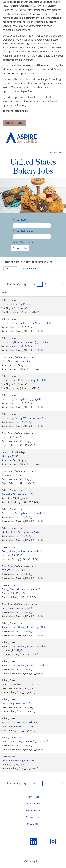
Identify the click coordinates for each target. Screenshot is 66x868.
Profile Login (57, 153)
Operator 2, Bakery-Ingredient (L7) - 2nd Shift (26, 323)
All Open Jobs (33, 804)
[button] (55, 139)
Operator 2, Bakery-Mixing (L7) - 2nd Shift (24, 513)
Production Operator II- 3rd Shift (19, 723)
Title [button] (4, 293)
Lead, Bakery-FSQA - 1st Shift (17, 608)
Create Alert (30, 268)
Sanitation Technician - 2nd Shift (19, 494)
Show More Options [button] (24, 242)
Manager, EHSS (10, 456)
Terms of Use (33, 817)
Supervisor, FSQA (11, 475)
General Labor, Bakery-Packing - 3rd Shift (24, 380)
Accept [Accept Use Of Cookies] (9, 123)
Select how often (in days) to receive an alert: (28, 262)
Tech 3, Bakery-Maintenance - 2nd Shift (22, 551)
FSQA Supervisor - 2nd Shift (17, 361)
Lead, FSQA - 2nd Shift (13, 437)
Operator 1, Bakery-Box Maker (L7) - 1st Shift (26, 342)
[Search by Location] (32, 237)
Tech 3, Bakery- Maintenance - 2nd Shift (23, 589)
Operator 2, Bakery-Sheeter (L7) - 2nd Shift (25, 742)
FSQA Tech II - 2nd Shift (14, 570)
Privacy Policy (33, 811)
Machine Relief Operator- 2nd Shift (20, 532)
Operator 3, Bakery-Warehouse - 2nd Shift (24, 418)
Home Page (33, 797)
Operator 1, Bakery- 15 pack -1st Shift (21, 684)
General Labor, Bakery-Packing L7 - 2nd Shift (25, 666)
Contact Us (33, 824)
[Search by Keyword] (32, 226)
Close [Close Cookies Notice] (21, 123)
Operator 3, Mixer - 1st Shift (16, 704)
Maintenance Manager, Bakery (18, 761)
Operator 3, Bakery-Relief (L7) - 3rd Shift (23, 399)
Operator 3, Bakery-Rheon (16, 304)
